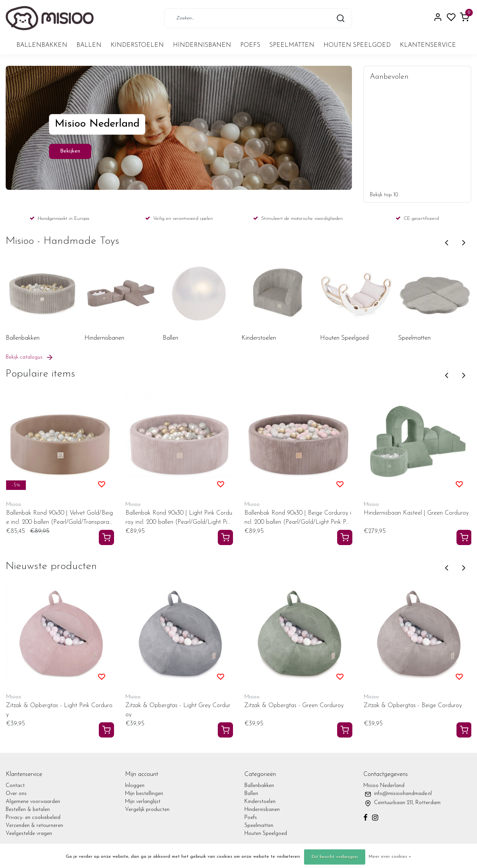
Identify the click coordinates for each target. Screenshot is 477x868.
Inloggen (135, 786)
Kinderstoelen (137, 45)
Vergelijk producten (147, 810)
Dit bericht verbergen (335, 857)
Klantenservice (428, 45)
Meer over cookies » (390, 857)
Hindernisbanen (202, 45)
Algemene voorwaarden (33, 802)
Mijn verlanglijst (143, 802)
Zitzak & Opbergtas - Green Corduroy (294, 706)
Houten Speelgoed (357, 45)
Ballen (89, 45)
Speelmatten (292, 45)
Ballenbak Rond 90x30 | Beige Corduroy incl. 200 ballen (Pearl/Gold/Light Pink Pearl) (298, 518)
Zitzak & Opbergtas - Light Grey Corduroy (178, 710)
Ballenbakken (42, 45)
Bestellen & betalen (28, 810)
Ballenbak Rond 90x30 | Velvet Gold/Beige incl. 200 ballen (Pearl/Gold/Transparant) (59, 518)
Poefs (250, 45)
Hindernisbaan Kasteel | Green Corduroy (416, 513)
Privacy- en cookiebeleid (33, 818)
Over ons (16, 794)
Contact (15, 786)
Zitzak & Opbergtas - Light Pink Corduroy (59, 710)
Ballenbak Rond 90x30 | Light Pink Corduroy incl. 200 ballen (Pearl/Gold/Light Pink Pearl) (179, 518)
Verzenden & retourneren (34, 826)
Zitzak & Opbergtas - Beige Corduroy (413, 706)
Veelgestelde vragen (29, 834)
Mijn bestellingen (144, 794)
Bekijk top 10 (384, 195)
